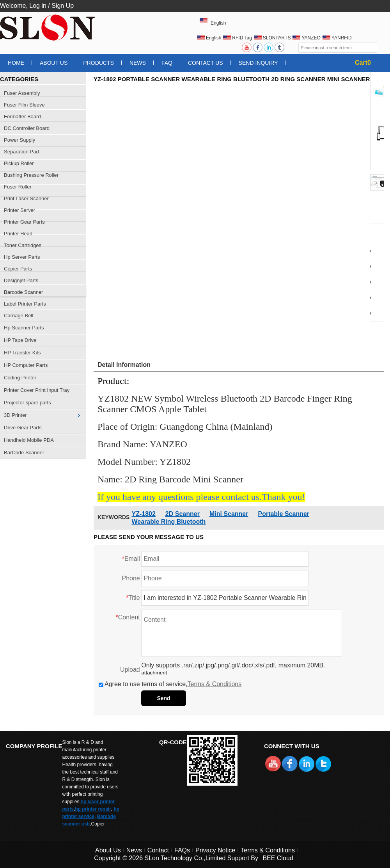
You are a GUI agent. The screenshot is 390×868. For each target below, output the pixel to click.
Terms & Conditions (215, 684)
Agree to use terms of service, (170, 684)
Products (98, 63)
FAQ (167, 63)
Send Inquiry (258, 63)
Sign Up (63, 6)
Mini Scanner (229, 514)
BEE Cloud (278, 858)
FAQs (182, 850)
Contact (158, 850)
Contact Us (206, 63)
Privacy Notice (215, 850)
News (138, 63)
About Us (54, 63)
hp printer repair (93, 809)
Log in (38, 6)
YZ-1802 (143, 514)
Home (16, 63)
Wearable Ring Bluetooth (168, 522)
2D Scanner (183, 514)
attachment (154, 673)
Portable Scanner (284, 514)
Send (163, 698)
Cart (363, 63)
